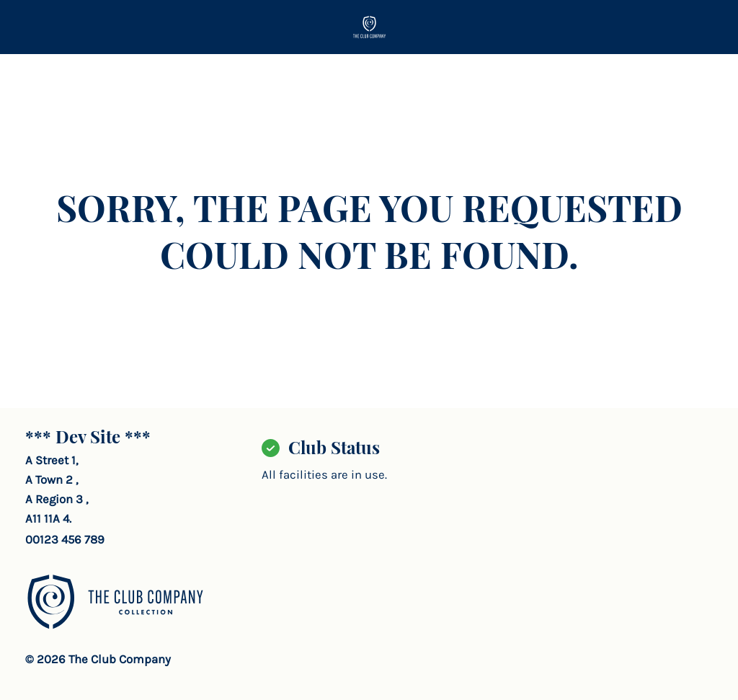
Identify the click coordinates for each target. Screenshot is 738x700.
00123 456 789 (65, 540)
